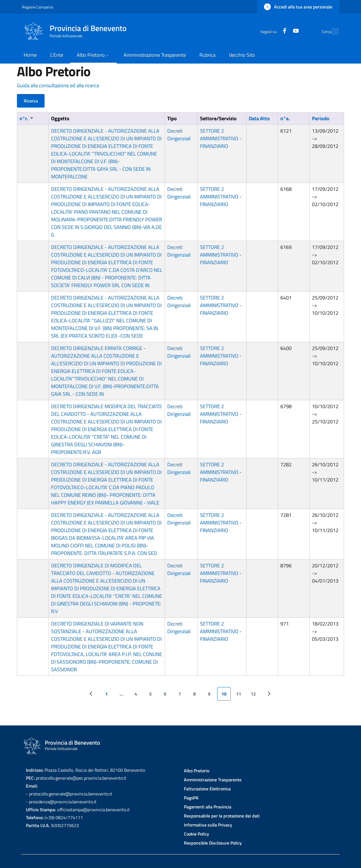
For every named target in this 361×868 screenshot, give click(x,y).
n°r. (27, 118)
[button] (298, 7)
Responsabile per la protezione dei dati (222, 816)
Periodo (321, 118)
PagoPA (191, 798)
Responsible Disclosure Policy (213, 843)
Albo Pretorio (197, 771)
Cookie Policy (196, 834)
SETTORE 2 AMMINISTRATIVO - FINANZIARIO (221, 138)
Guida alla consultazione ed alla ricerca (58, 85)
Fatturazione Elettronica (207, 789)
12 (255, 696)
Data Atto (259, 118)
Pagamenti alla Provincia (208, 807)
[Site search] (332, 31)
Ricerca (31, 101)
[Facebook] (272, 31)
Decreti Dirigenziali (179, 135)
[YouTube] (283, 31)
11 (241, 696)
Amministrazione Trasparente (213, 780)
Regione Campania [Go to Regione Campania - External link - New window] (38, 7)
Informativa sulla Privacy (208, 825)
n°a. (285, 118)
